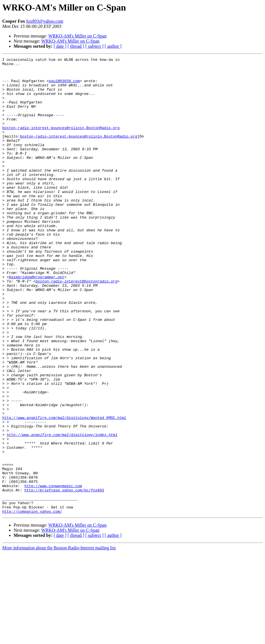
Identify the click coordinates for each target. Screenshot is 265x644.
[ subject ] (94, 46)
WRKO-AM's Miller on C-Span (77, 36)
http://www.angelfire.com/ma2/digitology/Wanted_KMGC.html (64, 490)
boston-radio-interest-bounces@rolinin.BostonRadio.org (61, 142)
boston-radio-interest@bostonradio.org (76, 326)
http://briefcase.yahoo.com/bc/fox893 (64, 577)
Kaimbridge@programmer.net (36, 321)
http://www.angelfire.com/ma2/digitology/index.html (62, 510)
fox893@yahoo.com (45, 21)
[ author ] (113, 46)
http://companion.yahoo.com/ (32, 603)
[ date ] (60, 46)
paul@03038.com (64, 86)
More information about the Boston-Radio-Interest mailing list (59, 639)
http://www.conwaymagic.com (53, 572)
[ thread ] (76, 46)
